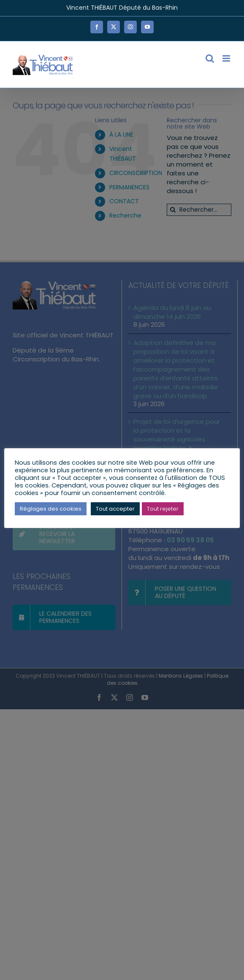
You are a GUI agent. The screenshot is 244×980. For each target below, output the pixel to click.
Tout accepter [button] (115, 509)
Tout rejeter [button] (163, 509)
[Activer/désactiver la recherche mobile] (210, 58)
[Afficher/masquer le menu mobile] (227, 58)
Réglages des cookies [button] (51, 509)
